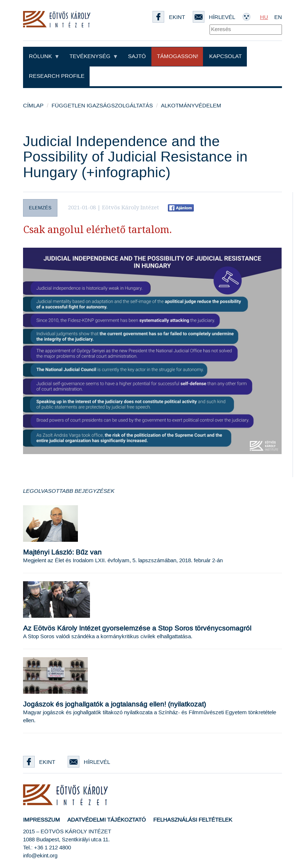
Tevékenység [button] (93, 56)
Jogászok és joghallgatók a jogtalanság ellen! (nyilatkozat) (114, 705)
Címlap (33, 106)
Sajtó (137, 56)
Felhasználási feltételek (193, 820)
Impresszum (42, 820)
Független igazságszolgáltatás (102, 106)
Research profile (57, 76)
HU (264, 17)
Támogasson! (178, 56)
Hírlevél (89, 762)
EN (278, 17)
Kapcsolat (225, 56)
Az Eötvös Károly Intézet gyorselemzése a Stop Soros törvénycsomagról (137, 629)
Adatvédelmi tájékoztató (107, 820)
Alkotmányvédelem (191, 106)
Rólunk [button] (44, 56)
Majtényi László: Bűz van (62, 553)
